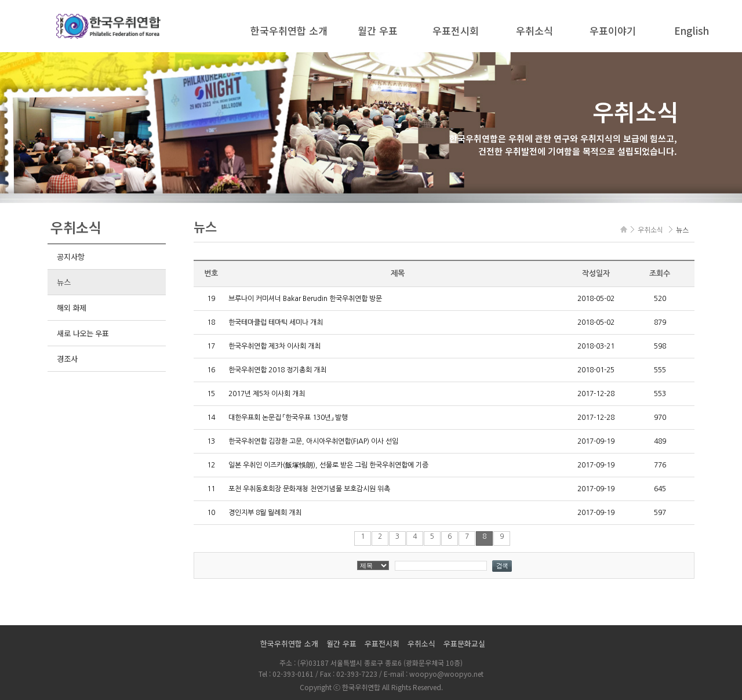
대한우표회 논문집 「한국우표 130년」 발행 (288, 418)
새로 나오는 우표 (83, 333)
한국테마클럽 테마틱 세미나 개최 (276, 322)
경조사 (67, 359)
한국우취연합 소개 (289, 30)
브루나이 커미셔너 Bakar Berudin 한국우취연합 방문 (305, 299)
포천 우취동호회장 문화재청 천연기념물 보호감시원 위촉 (309, 489)
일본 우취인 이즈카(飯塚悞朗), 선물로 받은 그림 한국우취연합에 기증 (328, 465)
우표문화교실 (464, 643)
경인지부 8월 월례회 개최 (265, 513)
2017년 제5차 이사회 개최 (267, 394)
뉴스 (63, 282)
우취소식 (534, 30)
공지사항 (70, 257)
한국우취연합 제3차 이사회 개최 (274, 346)
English (692, 30)
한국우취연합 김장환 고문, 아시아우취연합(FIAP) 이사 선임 (313, 441)
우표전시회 (456, 30)
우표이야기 (613, 30)
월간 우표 (378, 30)
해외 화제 (72, 308)
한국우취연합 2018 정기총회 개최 (277, 370)
